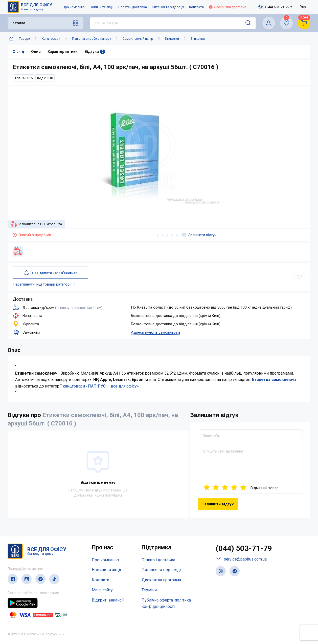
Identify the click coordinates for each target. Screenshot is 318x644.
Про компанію (74, 7)
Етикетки (172, 39)
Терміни (149, 590)
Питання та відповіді (168, 7)
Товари (25, 39)
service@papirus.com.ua (241, 559)
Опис (36, 52)
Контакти (196, 7)
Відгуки (95, 52)
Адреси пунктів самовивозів (156, 332)
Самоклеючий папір (138, 39)
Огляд (18, 52)
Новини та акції (101, 7)
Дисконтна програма (228, 7)
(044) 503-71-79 (244, 549)
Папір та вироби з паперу (92, 39)
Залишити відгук (199, 235)
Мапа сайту (102, 590)
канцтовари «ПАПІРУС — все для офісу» (101, 386)
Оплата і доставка (133, 7)
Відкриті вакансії (108, 600)
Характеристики (63, 52)
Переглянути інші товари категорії (45, 284)
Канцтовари (51, 39)
